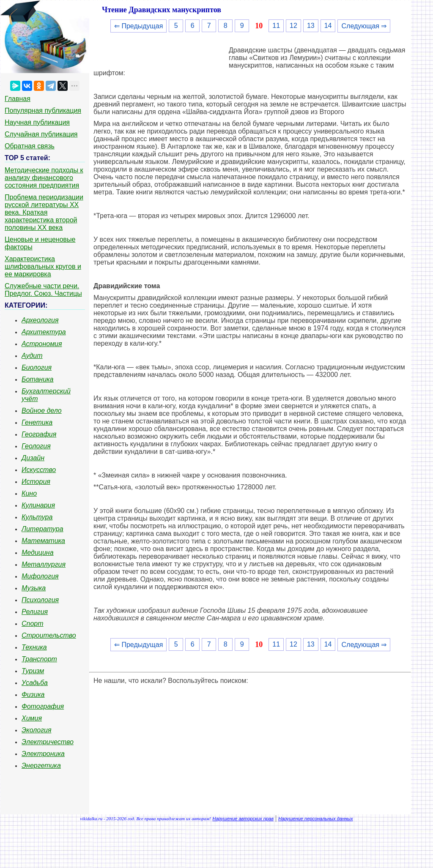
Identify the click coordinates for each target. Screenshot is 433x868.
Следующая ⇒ (364, 26)
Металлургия (44, 564)
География (39, 434)
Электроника (43, 754)
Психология (40, 600)
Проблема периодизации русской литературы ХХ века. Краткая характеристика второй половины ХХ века (44, 212)
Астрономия (42, 344)
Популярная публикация (43, 111)
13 (311, 26)
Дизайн (33, 458)
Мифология (40, 576)
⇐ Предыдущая (138, 26)
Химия (32, 718)
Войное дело (42, 411)
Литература (42, 529)
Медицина (38, 553)
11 (276, 26)
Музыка (34, 588)
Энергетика (41, 766)
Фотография (43, 706)
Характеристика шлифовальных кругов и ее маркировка (43, 266)
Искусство (39, 470)
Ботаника (38, 379)
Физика (33, 695)
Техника (34, 647)
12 (293, 26)
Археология (40, 320)
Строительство (49, 635)
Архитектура (44, 332)
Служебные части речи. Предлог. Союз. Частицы (43, 290)
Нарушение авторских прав (243, 819)
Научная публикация (37, 122)
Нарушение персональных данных (316, 819)
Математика (43, 541)
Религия (35, 612)
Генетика (37, 422)
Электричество (48, 742)
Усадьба (35, 683)
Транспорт (39, 659)
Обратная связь (30, 146)
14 (328, 26)
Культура (37, 517)
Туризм (33, 671)
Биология (37, 367)
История (36, 482)
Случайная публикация (41, 134)
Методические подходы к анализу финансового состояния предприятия (44, 178)
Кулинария (38, 505)
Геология (36, 446)
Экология (36, 730)
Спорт (33, 624)
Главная (18, 99)
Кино (29, 493)
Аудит (32, 356)
